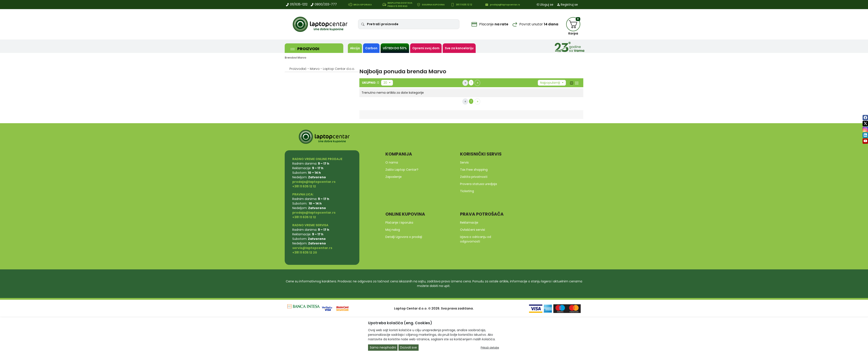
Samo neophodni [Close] (383, 347)
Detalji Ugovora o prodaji (404, 237)
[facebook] (865, 118)
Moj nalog (393, 230)
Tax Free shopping (474, 170)
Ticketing (467, 191)
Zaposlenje (394, 177)
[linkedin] (865, 135)
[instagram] (865, 129)
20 (386, 83)
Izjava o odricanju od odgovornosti (476, 239)
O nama (392, 162)
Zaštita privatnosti (474, 177)
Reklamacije (469, 223)
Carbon (371, 48)
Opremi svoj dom (426, 48)
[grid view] (576, 83)
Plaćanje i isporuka (399, 223)
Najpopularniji (551, 83)
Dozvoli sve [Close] (409, 347)
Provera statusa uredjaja (478, 184)
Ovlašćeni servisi (473, 230)
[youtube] (865, 141)
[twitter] (865, 124)
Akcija (355, 48)
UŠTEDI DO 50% (395, 48)
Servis (464, 162)
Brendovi (291, 58)
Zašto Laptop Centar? (402, 170)
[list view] (571, 83)
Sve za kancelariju (459, 48)
